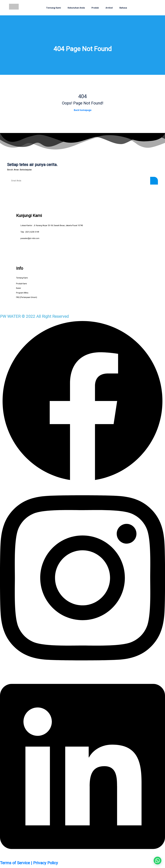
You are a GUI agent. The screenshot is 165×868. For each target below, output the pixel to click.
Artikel (109, 8)
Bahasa (123, 8)
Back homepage (83, 110)
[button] (158, 861)
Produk (95, 8)
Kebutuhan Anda (76, 8)
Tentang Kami (54, 8)
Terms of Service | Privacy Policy (29, 863)
